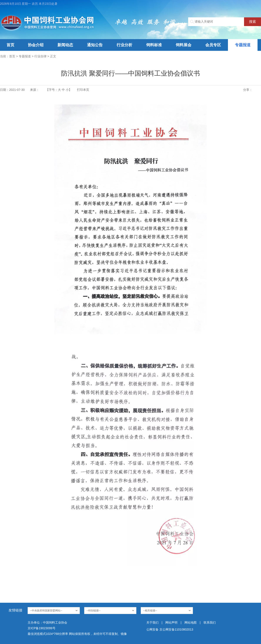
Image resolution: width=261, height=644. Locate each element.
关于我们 (152, 622)
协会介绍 (36, 45)
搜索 (253, 22)
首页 (10, 45)
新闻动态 (65, 45)
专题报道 (243, 45)
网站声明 (171, 622)
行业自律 (40, 56)
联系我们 (210, 622)
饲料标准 (154, 45)
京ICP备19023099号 (42, 628)
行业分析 (124, 45)
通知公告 (95, 45)
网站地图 (191, 622)
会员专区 (213, 45)
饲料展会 (184, 45)
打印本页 (83, 90)
